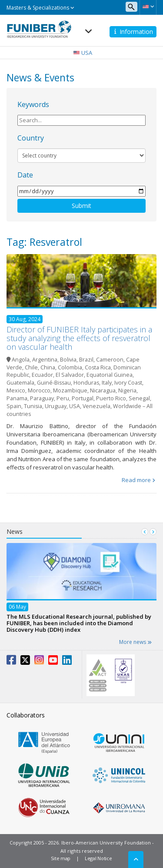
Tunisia (33, 406)
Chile (31, 367)
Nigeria (127, 390)
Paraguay (42, 398)
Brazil (86, 360)
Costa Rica (98, 367)
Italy (107, 383)
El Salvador (70, 375)
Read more (136, 480)
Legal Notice (98, 858)
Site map (61, 858)
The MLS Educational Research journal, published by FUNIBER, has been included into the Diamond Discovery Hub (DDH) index (79, 623)
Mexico (16, 390)
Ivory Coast (128, 383)
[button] (148, 7)
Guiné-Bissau (54, 383)
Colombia (70, 367)
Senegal (139, 398)
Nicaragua (103, 390)
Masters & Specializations (40, 8)
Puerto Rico (111, 398)
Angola (21, 360)
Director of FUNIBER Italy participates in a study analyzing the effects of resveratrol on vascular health (79, 338)
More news (135, 642)
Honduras (86, 383)
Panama (17, 398)
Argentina (45, 360)
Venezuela (96, 406)
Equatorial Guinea (110, 375)
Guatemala (20, 383)
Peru (63, 398)
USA (75, 406)
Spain (14, 406)
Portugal (83, 398)
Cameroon (110, 360)
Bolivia (68, 360)
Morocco (39, 390)
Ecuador (42, 375)
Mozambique (70, 390)
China (48, 367)
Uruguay (56, 406)
